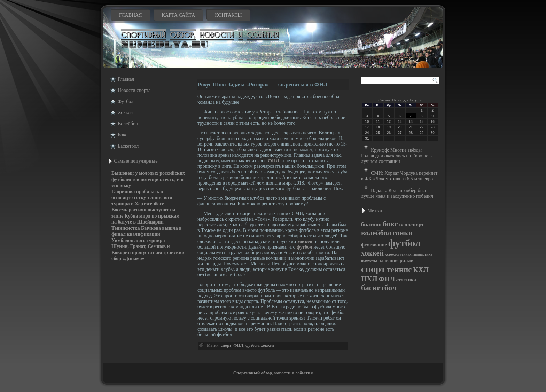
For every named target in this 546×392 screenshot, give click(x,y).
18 (378, 127)
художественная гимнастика (408, 254)
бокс (391, 224)
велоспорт (412, 224)
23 (433, 127)
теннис (399, 269)
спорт (226, 345)
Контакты (228, 15)
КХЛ (421, 270)
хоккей (305, 241)
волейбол (376, 233)
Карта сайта (179, 15)
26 (389, 133)
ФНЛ (274, 161)
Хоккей (125, 113)
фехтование (374, 245)
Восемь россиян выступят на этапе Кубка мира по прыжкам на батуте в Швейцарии (145, 216)
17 (367, 127)
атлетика (406, 280)
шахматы (369, 261)
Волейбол (128, 124)
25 (378, 133)
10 (367, 122)
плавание (388, 261)
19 (389, 127)
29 (422, 133)
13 (400, 122)
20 (400, 127)
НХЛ (369, 279)
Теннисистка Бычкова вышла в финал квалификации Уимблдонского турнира (147, 234)
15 (422, 122)
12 (389, 122)
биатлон (371, 224)
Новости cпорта (134, 90)
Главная (131, 15)
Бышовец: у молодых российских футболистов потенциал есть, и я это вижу (148, 179)
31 (367, 138)
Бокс (123, 135)
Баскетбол (128, 146)
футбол (305, 247)
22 (422, 127)
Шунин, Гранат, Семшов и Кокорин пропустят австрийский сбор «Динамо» (148, 252)
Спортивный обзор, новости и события (273, 373)
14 (411, 122)
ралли (407, 260)
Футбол (126, 101)
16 (433, 122)
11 (378, 122)
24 (367, 133)
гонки (403, 233)
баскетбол (379, 288)
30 (433, 133)
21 (411, 127)
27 (400, 133)
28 (411, 133)
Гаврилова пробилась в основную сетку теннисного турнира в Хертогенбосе (142, 198)
